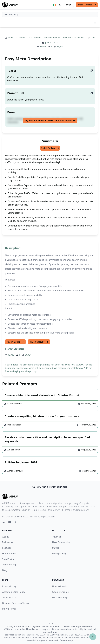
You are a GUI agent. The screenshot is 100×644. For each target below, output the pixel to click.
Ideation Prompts (53, 38)
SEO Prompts (36, 38)
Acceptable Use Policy (14, 592)
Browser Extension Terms (16, 603)
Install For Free (87, 5)
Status (56, 548)
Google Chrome (61, 592)
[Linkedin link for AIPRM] (17, 523)
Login (69, 5)
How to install (59, 586)
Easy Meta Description (74, 38)
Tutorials (57, 537)
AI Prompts (22, 38)
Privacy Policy (9, 586)
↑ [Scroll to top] (93, 637)
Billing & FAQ (59, 553)
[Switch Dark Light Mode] (60, 5)
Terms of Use (9, 598)
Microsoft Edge (60, 598)
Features (7, 548)
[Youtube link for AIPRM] (10, 523)
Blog (5, 570)
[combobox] (50, 15)
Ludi (93, 38)
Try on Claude (16, 342)
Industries (8, 542)
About (5, 537)
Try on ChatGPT (39, 342)
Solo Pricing (8, 559)
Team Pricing (9, 565)
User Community (61, 542)
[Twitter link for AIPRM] (4, 522)
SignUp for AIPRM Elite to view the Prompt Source (50, 120)
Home (11, 38)
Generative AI (9, 553)
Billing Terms (9, 609)
